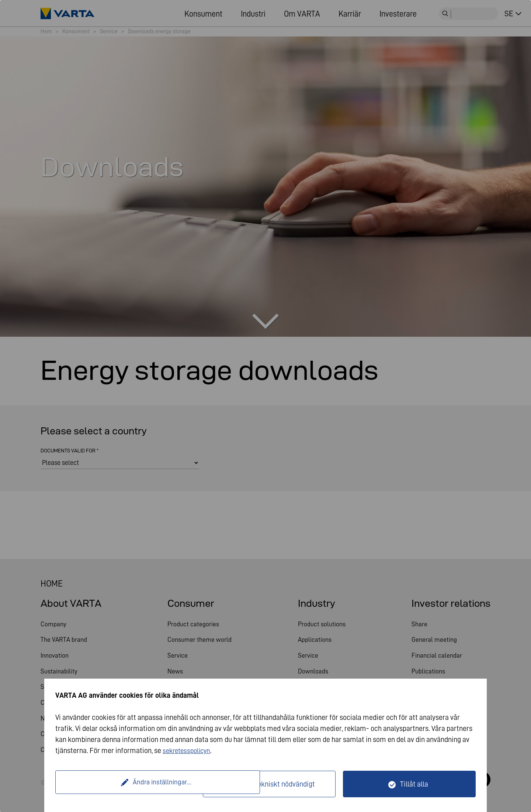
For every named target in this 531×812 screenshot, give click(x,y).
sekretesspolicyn (188, 750)
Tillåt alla (414, 784)
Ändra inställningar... (130, 784)
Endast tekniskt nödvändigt (274, 784)
